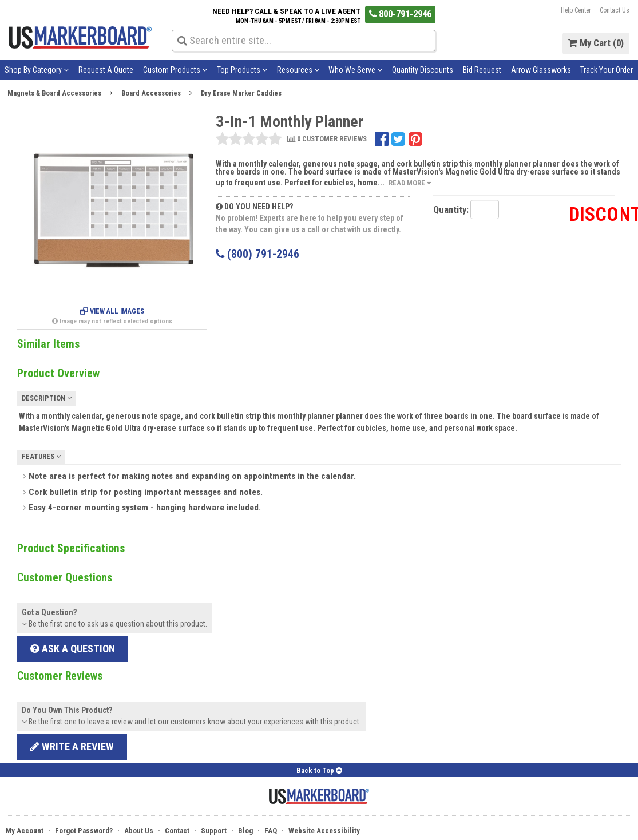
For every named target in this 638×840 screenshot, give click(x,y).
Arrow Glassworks (541, 70)
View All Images (112, 311)
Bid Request (482, 70)
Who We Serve (355, 70)
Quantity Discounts (423, 70)
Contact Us (615, 10)
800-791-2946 (400, 14)
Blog (245, 831)
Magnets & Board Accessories (54, 93)
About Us (139, 831)
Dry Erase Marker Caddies (241, 93)
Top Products (242, 70)
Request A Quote (106, 70)
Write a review (72, 746)
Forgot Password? (84, 831)
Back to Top (319, 770)
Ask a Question (73, 649)
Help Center (576, 10)
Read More (410, 183)
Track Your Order (607, 70)
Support (214, 831)
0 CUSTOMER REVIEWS (327, 139)
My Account (25, 831)
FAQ (271, 831)
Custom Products (175, 70)
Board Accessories (151, 93)
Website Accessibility (324, 831)
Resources (298, 70)
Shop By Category (37, 70)
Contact (177, 831)
